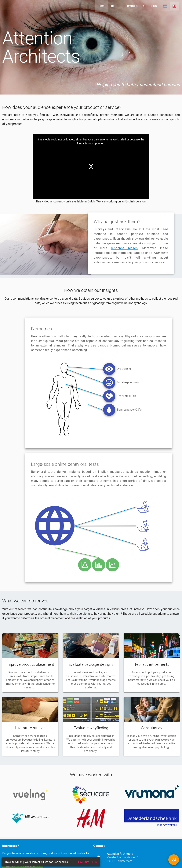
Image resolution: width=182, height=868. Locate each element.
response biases (124, 248)
